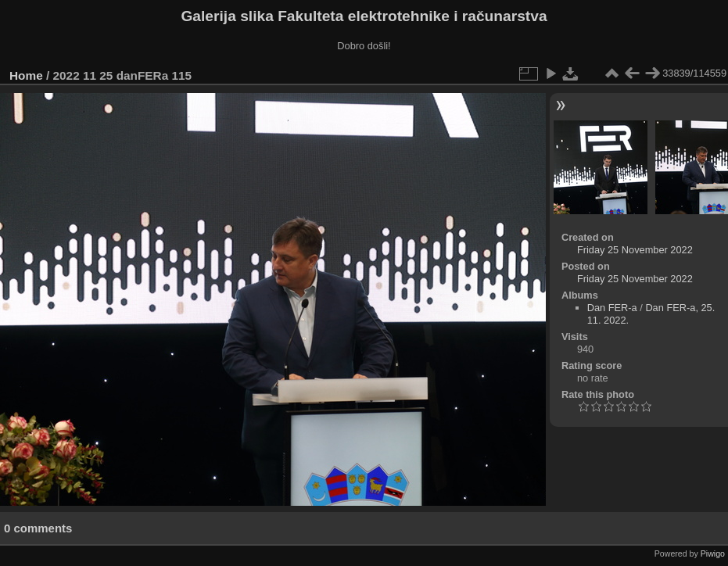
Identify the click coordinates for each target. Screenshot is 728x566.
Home (26, 75)
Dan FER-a (612, 308)
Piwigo (713, 553)
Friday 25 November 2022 (635, 250)
